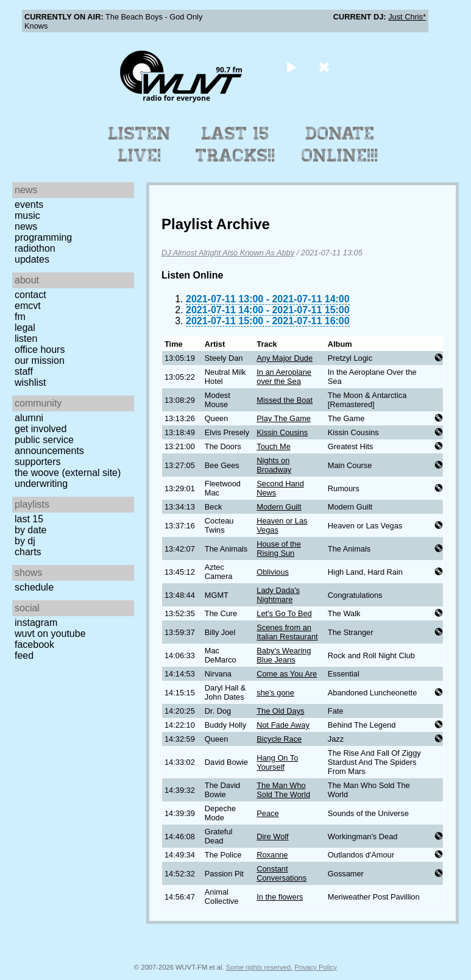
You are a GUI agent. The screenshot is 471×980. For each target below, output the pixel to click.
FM (20, 317)
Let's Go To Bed (284, 613)
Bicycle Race (279, 739)
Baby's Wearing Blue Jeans (284, 655)
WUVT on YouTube (50, 634)
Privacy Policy (316, 967)
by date (30, 530)
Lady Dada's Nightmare (278, 595)
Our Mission (40, 360)
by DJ (25, 541)
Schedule (34, 587)
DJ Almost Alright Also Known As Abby (228, 253)
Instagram (36, 623)
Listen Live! (140, 144)
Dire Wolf (272, 836)
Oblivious (273, 572)
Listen (26, 339)
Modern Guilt (279, 507)
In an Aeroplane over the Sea (284, 377)
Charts (28, 552)
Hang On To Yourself (277, 762)
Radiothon (35, 248)
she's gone (275, 693)
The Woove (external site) (68, 473)
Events (29, 204)
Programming (43, 237)
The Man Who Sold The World (283, 790)
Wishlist (30, 382)
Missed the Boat (285, 400)
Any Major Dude (285, 358)
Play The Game (284, 418)
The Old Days (280, 711)
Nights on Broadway (274, 465)
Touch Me (273, 446)
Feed (24, 655)
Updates (32, 259)
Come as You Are (287, 674)
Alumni (29, 418)
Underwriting (41, 484)
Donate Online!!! (340, 144)
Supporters (38, 462)
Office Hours (40, 350)
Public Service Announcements (49, 445)
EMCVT (28, 306)
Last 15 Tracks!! (235, 144)
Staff (24, 371)
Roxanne (272, 855)
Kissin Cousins (282, 432)
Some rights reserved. (259, 967)
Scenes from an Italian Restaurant (287, 632)
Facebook (34, 644)
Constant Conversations (282, 873)
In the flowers (280, 897)
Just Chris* (407, 17)
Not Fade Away (283, 725)
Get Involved (41, 429)
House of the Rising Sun (279, 549)
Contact (30, 295)
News (26, 226)
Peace (267, 813)
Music (27, 215)
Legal (25, 328)
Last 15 (29, 519)
